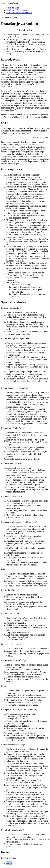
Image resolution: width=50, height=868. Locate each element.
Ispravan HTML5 (9, 858)
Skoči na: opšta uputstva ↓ (18, 10)
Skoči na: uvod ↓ (14, 8)
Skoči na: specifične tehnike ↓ (19, 13)
